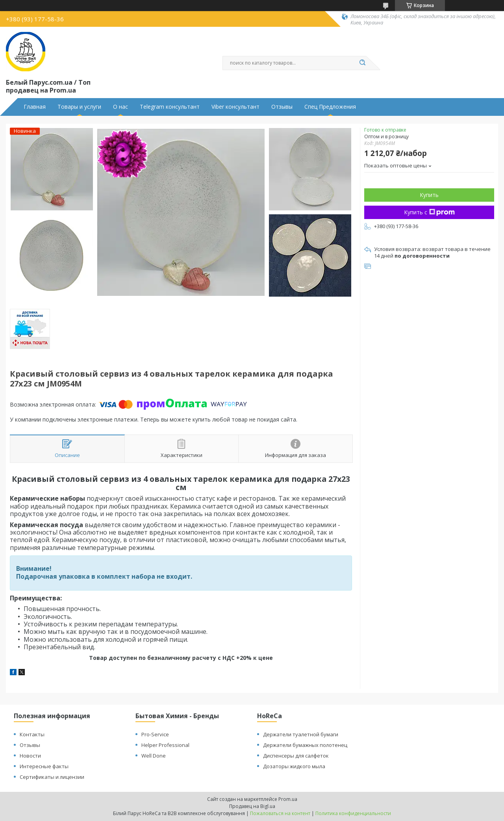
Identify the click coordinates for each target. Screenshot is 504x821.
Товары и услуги (79, 107)
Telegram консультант (170, 107)
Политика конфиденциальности (353, 813)
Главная (35, 107)
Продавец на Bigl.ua (252, 806)
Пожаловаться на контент (280, 813)
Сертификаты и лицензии (52, 777)
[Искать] (362, 63)
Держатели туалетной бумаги (301, 734)
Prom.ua (288, 799)
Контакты (32, 734)
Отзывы (282, 107)
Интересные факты (44, 766)
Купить (429, 195)
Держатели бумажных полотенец (305, 745)
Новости (30, 756)
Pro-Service (155, 734)
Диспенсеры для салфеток (296, 756)
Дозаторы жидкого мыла (294, 766)
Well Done (154, 756)
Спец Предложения (330, 107)
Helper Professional (165, 745)
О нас (120, 107)
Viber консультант (235, 107)
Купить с (429, 212)
